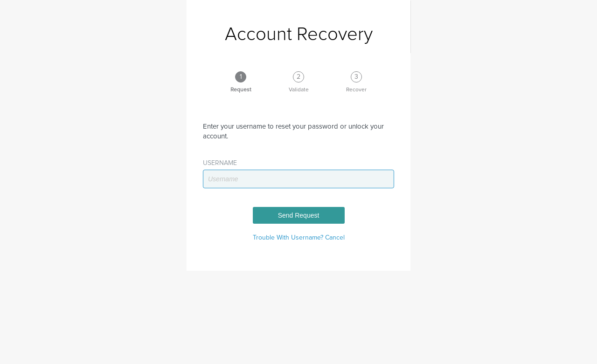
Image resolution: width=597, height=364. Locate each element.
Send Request (299, 215)
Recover (356, 90)
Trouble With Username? (289, 238)
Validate (299, 90)
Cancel (335, 238)
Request (241, 90)
